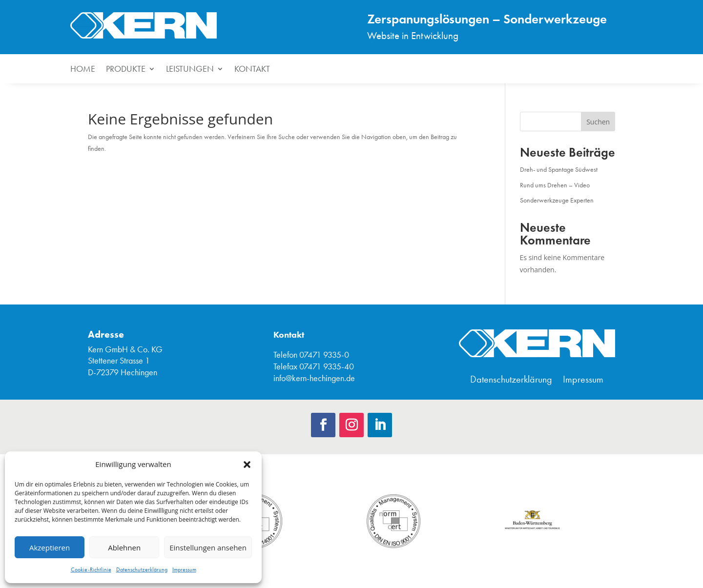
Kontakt (252, 70)
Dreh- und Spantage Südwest (559, 170)
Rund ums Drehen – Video (555, 185)
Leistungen (190, 70)
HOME (83, 70)
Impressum (184, 569)
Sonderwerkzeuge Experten (557, 200)
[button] (247, 465)
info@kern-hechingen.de (314, 378)
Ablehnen (124, 547)
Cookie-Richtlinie (91, 569)
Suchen (598, 122)
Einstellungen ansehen (208, 547)
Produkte (126, 70)
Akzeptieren (50, 547)
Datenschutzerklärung (142, 569)
